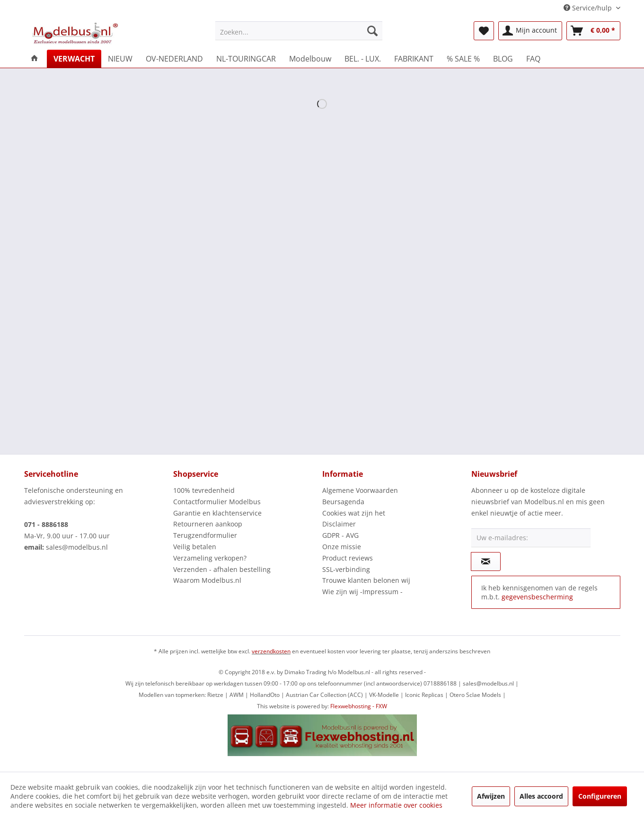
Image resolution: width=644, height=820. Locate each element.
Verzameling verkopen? (210, 558)
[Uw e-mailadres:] (531, 538)
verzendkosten (271, 651)
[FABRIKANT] (414, 59)
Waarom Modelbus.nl (207, 580)
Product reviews (348, 558)
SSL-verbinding (346, 569)
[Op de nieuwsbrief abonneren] (486, 562)
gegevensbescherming (537, 597)
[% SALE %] (463, 59)
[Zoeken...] (299, 31)
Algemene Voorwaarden (360, 490)
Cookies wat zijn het (354, 513)
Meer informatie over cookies (396, 805)
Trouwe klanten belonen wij (366, 580)
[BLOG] (503, 59)
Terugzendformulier (205, 535)
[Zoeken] (372, 31)
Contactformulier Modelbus (217, 502)
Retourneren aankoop (208, 524)
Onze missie (342, 547)
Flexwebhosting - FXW (359, 706)
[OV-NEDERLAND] (174, 59)
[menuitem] (299, 31)
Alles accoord (541, 796)
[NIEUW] (120, 59)
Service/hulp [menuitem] (589, 8)
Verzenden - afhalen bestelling (222, 569)
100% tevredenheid (204, 490)
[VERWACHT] (74, 59)
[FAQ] (533, 59)
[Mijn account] (530, 31)
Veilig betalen (195, 547)
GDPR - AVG (340, 535)
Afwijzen (491, 796)
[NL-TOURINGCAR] (246, 59)
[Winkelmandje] (593, 31)
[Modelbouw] (310, 59)
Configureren (600, 796)
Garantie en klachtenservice (217, 513)
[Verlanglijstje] (484, 31)
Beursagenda (343, 502)
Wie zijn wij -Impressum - (362, 592)
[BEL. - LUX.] (363, 59)
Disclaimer (339, 524)
